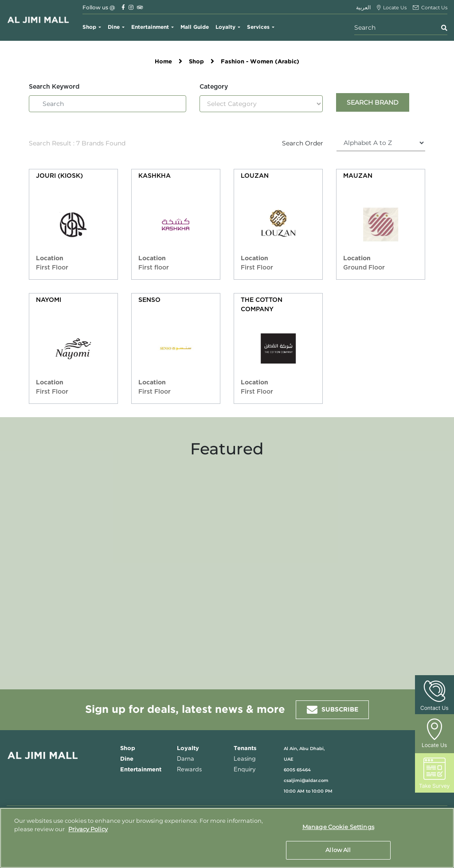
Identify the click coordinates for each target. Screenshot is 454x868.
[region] (227, 838)
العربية (363, 7)
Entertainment (150, 27)
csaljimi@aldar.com (306, 780)
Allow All (338, 849)
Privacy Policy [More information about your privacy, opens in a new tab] (88, 829)
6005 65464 (297, 770)
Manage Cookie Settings (338, 827)
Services (258, 27)
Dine (114, 27)
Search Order (303, 143)
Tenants (245, 749)
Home (163, 62)
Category (214, 87)
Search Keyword (54, 87)
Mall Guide (195, 27)
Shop (89, 27)
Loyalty (225, 27)
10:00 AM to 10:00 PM (308, 791)
